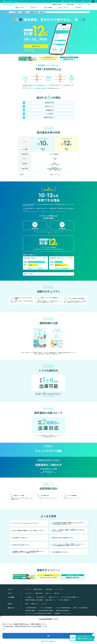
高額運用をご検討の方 (46, 5)
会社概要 (63, 1)
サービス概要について (29, 613)
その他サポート (48, 609)
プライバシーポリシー (48, 641)
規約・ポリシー (76, 1)
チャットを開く (48, 460)
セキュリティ (69, 5)
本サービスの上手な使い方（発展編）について (70, 613)
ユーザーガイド (28, 605)
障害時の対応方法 (39, 609)
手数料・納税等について (50, 615)
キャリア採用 (69, 1)
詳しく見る (48, 483)
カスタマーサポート (29, 609)
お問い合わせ (84, 1)
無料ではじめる (88, 5)
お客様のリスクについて (53, 613)
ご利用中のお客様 (59, 5)
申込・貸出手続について (41, 613)
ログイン (78, 5)
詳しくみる (35, 231)
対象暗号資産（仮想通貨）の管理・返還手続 (34, 615)
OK (48, 636)
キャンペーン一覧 (58, 605)
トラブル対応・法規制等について (64, 615)
